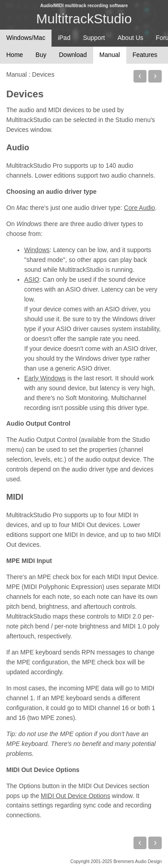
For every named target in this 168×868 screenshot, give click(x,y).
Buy (41, 55)
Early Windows (45, 378)
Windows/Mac (26, 38)
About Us (130, 38)
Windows (37, 250)
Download (73, 55)
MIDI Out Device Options (75, 796)
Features (145, 55)
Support (94, 38)
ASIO (32, 279)
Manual (110, 55)
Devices (25, 94)
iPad (64, 38)
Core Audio (140, 208)
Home (15, 55)
